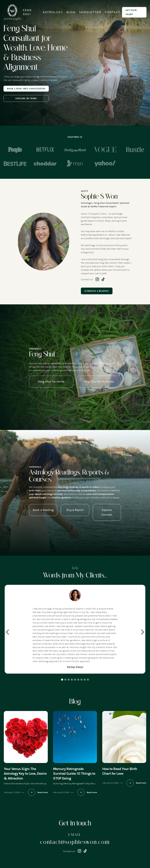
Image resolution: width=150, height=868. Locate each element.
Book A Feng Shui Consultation (26, 89)
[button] (8, 632)
